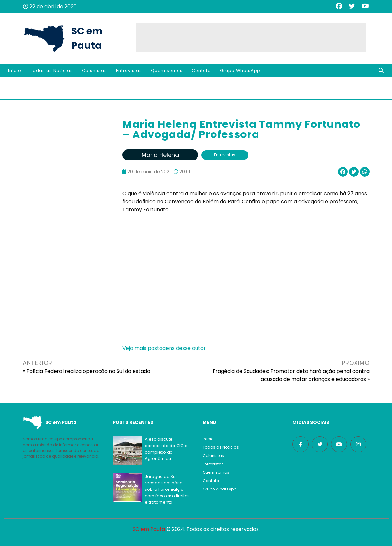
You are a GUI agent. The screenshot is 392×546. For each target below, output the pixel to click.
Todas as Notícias (52, 70)
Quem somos (167, 70)
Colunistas (94, 70)
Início (15, 70)
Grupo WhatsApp (240, 70)
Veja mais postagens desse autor (164, 348)
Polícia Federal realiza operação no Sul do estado (88, 371)
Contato (201, 70)
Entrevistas (129, 70)
